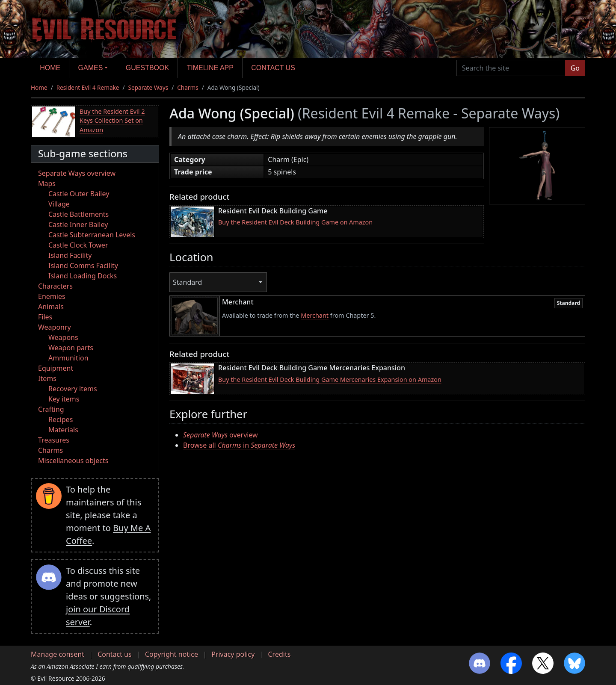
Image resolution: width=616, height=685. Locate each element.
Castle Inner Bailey (78, 224)
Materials (63, 430)
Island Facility (70, 255)
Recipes (61, 419)
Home (50, 68)
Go (575, 68)
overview (221, 435)
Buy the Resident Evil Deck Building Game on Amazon (295, 222)
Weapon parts (71, 348)
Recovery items (73, 389)
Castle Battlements (78, 214)
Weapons (63, 337)
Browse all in (239, 445)
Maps (47, 183)
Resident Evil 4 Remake (88, 87)
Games (91, 68)
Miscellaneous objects (73, 461)
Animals (51, 307)
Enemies (52, 296)
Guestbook (147, 68)
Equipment (56, 368)
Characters (55, 286)
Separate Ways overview (77, 173)
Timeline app (210, 68)
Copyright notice (172, 654)
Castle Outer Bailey (79, 194)
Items (47, 378)
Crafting (51, 409)
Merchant (315, 315)
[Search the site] (511, 68)
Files (45, 317)
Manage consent (58, 654)
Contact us (273, 68)
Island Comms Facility (83, 266)
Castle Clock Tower (78, 245)
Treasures (54, 440)
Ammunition (68, 358)
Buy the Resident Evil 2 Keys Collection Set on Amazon (112, 121)
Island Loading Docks (83, 276)
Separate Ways (148, 87)
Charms (188, 87)
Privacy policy (233, 654)
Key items (64, 399)
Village (59, 204)
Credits (279, 654)
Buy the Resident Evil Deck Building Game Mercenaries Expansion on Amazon (330, 379)
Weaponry (55, 327)
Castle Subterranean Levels (92, 235)
